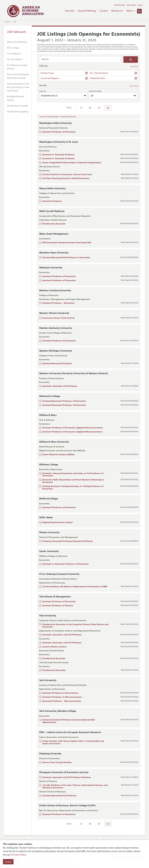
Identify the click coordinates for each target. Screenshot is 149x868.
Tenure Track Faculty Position (57, 762)
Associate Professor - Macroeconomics (62, 701)
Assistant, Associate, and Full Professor (62, 635)
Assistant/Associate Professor (57, 363)
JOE (15, 22)
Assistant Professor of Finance (58, 606)
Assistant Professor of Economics (59, 132)
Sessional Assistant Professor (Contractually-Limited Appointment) (69, 721)
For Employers (14, 54)
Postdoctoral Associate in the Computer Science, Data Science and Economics (75, 626)
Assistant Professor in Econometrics (60, 693)
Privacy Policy (18, 855)
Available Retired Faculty (15, 98)
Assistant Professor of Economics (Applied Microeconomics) (72, 432)
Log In (140, 5)
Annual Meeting (87, 11)
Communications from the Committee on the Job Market (18, 87)
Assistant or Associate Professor (58, 155)
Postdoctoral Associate (54, 224)
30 (108, 108)
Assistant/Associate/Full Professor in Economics (66, 258)
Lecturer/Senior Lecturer (55, 647)
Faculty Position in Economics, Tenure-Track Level (67, 174)
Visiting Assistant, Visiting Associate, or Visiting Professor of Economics (73, 487)
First (69, 108)
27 (81, 108)
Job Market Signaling (17, 112)
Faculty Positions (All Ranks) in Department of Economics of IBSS (75, 587)
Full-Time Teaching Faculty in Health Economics (66, 178)
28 (90, 108)
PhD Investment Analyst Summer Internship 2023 (67, 243)
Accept (8, 862)
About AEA (131, 5)
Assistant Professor (52, 201)
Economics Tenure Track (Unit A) (58, 318)
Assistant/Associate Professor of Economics (64, 401)
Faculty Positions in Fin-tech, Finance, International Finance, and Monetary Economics (75, 786)
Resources (117, 11)
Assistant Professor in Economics (59, 814)
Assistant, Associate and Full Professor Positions (67, 777)
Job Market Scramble (17, 106)
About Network (17, 42)
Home (7, 22)
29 (99, 108)
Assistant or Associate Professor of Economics (65, 564)
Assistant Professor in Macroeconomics (62, 697)
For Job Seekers (15, 59)
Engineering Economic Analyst (57, 522)
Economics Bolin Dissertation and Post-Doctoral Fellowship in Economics (73, 481)
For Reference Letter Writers (17, 67)
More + (131, 11)
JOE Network (17, 32)
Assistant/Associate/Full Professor (59, 796)
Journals (70, 11)
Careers (104, 11)
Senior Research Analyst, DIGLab (58, 455)
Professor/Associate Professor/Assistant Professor (68, 541)
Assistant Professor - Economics (58, 303)
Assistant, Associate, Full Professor (60, 386)
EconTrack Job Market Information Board (18, 76)
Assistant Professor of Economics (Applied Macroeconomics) (73, 428)
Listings (13, 48)
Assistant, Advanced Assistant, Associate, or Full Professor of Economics (73, 475)
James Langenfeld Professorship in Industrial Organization (72, 163)
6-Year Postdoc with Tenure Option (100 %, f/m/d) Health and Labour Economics (73, 742)
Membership (119, 5)
